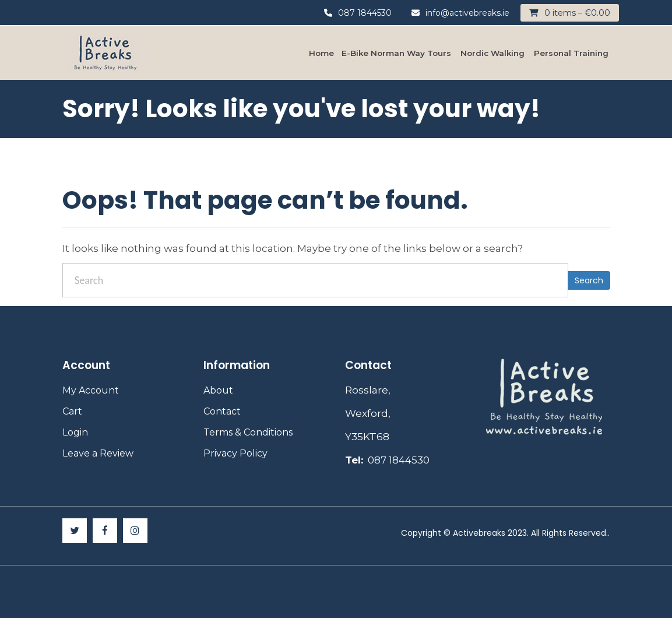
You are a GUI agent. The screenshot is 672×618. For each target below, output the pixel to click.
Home (321, 53)
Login (75, 432)
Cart (72, 411)
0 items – (577, 13)
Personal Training (571, 53)
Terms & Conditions (248, 432)
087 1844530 (358, 13)
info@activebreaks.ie (460, 13)
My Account (91, 390)
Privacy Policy (235, 453)
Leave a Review (98, 453)
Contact (222, 411)
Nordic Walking (492, 53)
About (218, 390)
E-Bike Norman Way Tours (396, 53)
